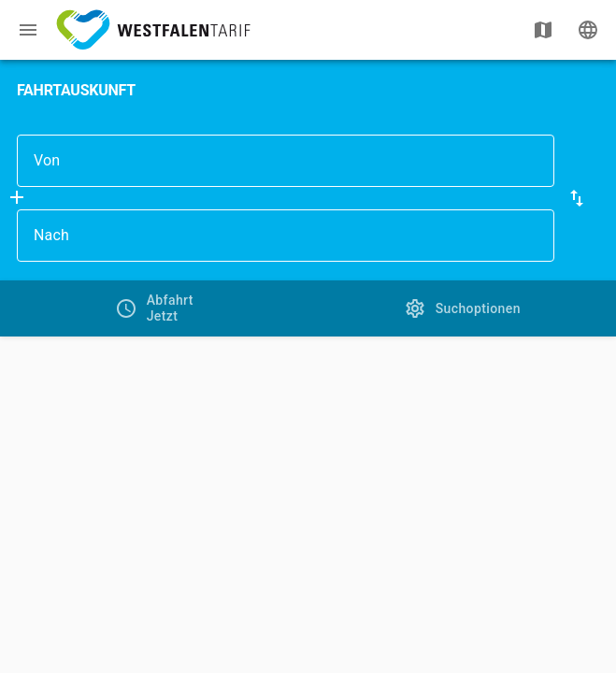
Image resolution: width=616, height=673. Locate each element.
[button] (577, 198)
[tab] (154, 308)
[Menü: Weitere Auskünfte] (28, 30)
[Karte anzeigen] (543, 30)
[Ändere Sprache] (588, 30)
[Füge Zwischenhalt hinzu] (17, 197)
